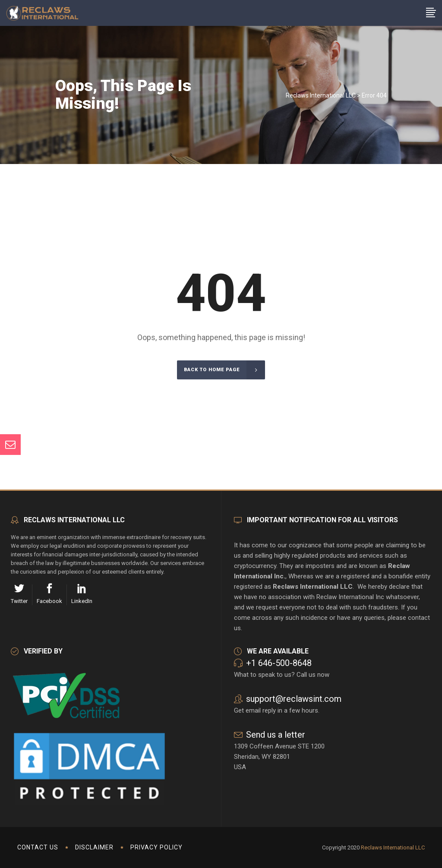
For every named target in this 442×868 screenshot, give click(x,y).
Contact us (38, 847)
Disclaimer (94, 847)
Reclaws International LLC (321, 95)
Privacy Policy (156, 847)
